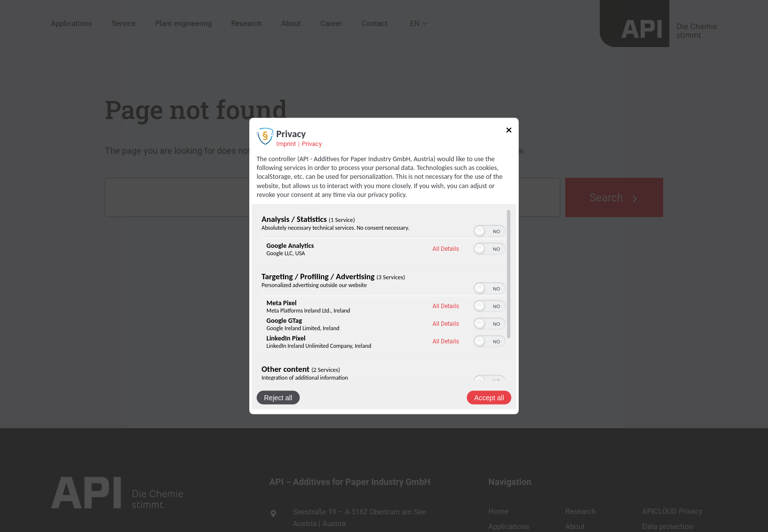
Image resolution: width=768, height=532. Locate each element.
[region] (384, 294)
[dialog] (384, 266)
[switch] (490, 231)
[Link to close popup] (509, 132)
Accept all (489, 397)
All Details (446, 249)
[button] (480, 231)
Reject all (278, 397)
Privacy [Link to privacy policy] (312, 144)
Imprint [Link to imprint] (286, 144)
